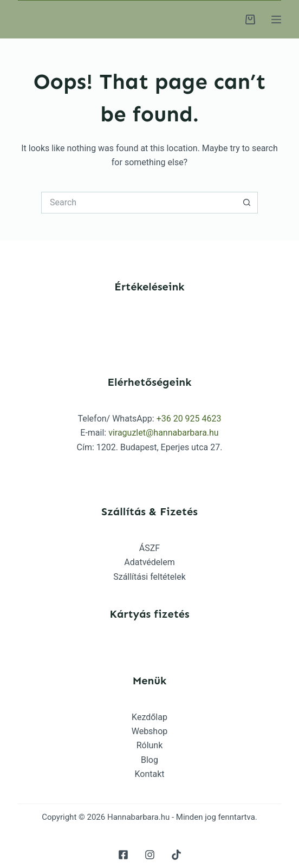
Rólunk (150, 745)
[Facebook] (123, 855)
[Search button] (247, 203)
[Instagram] (150, 855)
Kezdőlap (149, 717)
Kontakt (149, 774)
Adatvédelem (149, 562)
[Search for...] (139, 203)
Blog (149, 760)
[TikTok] (176, 855)
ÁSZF (149, 548)
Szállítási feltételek (149, 577)
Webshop (150, 731)
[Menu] (276, 20)
